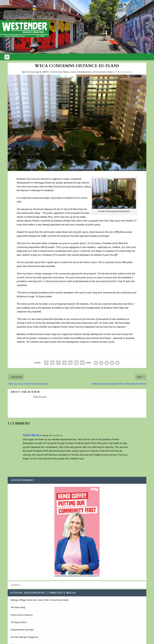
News (111, 72)
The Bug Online (19, 622)
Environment (100, 72)
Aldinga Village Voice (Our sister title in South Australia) (40, 600)
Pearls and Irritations (22, 615)
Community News (59, 72)
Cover (73, 72)
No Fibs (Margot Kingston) (24, 637)
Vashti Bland (31, 435)
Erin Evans (31, 72)
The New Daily (18, 607)
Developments (84, 72)
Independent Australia (22, 630)
